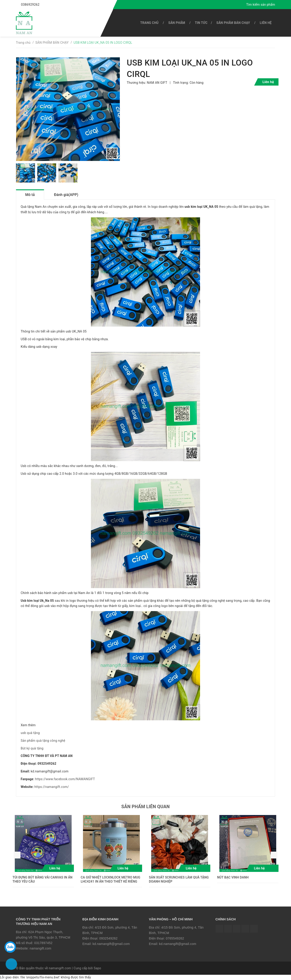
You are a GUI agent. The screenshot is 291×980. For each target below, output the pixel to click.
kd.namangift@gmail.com (111, 944)
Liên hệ (266, 23)
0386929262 (30, 5)
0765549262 (175, 938)
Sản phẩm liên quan (146, 807)
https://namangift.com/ (52, 787)
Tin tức (201, 23)
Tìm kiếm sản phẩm (261, 5)
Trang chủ (149, 23)
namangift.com (40, 948)
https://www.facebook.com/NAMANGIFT (65, 779)
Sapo (97, 968)
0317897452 (43, 943)
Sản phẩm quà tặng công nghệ (43, 741)
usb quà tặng (30, 733)
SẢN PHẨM (177, 23)
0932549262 (108, 938)
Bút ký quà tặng (32, 748)
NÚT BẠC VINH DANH (233, 877)
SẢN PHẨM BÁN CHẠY (233, 23)
